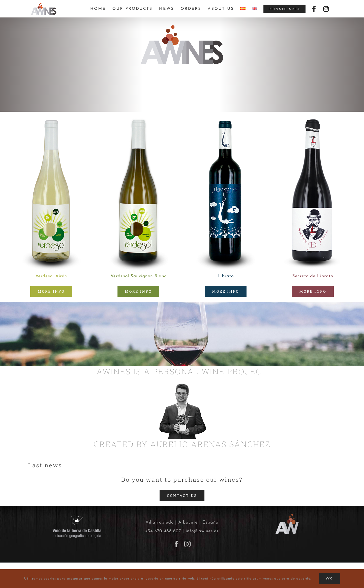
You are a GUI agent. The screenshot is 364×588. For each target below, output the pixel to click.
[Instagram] (188, 544)
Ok (329, 579)
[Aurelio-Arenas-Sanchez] (182, 386)
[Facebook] (176, 544)
